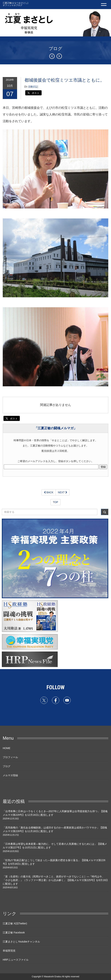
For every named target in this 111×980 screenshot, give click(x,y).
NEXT (63, 492)
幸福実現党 (9, 951)
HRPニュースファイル (16, 960)
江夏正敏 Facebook (14, 933)
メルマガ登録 (10, 775)
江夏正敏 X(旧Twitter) (15, 923)
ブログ (7, 766)
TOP (55, 502)
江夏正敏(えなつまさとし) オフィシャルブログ (15, 4)
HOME (7, 748)
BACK (49, 492)
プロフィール (10, 757)
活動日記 (33, 87)
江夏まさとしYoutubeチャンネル (21, 942)
